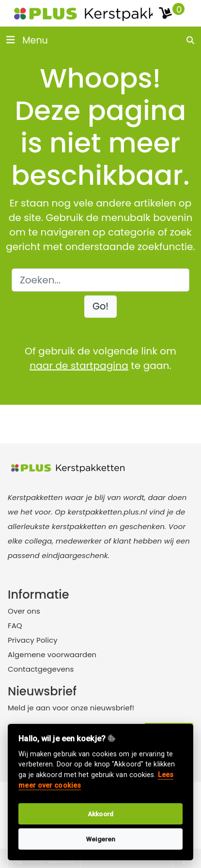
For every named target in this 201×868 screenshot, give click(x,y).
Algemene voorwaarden (52, 655)
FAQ (15, 625)
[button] (100, 307)
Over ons (24, 611)
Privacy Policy (33, 640)
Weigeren (101, 839)
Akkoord (100, 814)
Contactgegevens (41, 669)
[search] (191, 40)
